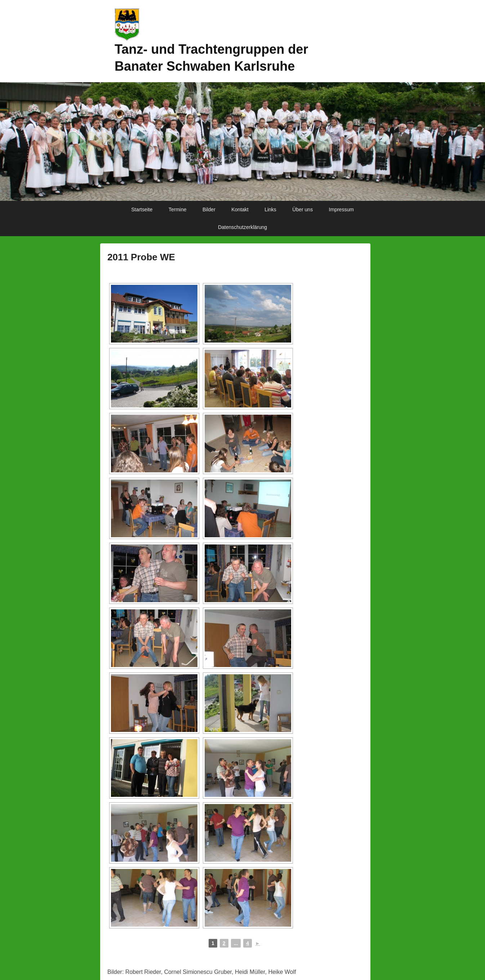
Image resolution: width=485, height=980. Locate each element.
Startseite (142, 209)
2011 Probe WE (141, 257)
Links (270, 209)
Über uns (302, 209)
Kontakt (240, 209)
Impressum (341, 209)
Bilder (209, 209)
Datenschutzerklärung (242, 227)
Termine (178, 209)
